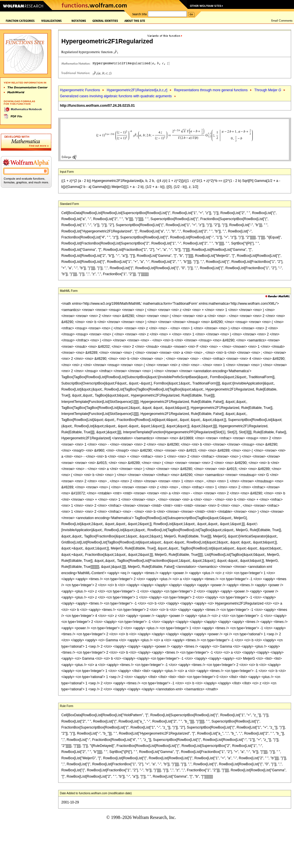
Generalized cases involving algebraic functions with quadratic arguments (116, 96)
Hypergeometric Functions (80, 90)
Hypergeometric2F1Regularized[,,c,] (137, 90)
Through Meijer (268, 90)
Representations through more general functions (211, 90)
